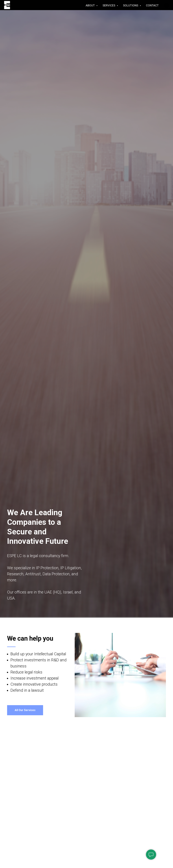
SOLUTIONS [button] (131, 5)
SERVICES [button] (109, 5)
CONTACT (152, 5)
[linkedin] (166, 5)
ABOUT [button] (91, 5)
